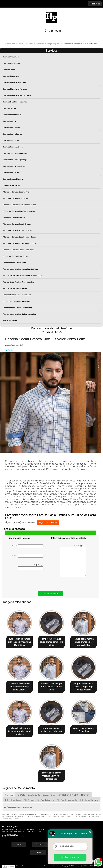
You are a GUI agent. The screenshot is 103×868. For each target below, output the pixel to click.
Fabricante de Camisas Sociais (15, 288)
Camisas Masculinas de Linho (15, 83)
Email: (27, 556)
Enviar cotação (51, 594)
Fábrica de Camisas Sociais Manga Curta (19, 237)
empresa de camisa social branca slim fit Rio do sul (52, 641)
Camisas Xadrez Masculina (14, 179)
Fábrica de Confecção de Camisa (16, 256)
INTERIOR (85, 792)
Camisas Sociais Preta (12, 173)
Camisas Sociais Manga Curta (15, 153)
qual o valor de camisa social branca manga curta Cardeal (19, 685)
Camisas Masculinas (11, 76)
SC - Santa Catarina (89, 797)
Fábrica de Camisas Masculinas (16, 198)
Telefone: (31, 567)
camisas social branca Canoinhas (84, 728)
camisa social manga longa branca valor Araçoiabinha (83, 641)
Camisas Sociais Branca (13, 134)
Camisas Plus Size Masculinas (15, 102)
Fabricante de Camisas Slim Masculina (19, 282)
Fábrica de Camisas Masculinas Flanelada (20, 205)
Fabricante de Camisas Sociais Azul (17, 295)
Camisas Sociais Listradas (13, 147)
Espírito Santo (34, 792)
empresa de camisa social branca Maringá (51, 728)
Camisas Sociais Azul (12, 128)
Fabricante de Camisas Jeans (15, 263)
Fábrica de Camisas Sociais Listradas (18, 230)
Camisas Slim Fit (10, 108)
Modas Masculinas (10, 320)
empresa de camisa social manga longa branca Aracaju (83, 685)
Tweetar (9, 350)
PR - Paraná (29, 797)
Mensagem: (73, 560)
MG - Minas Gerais (13, 797)
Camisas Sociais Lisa (11, 140)
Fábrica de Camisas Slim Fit (14, 218)
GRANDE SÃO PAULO (68, 792)
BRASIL (21, 792)
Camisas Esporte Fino (12, 63)
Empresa (40, 842)
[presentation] (26, 580)
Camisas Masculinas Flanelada (15, 89)
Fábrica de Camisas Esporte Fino (16, 192)
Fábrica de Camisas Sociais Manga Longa (20, 243)
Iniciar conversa (70, 857)
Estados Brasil (49, 792)
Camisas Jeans (9, 70)
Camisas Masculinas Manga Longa (17, 95)
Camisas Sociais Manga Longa (15, 160)
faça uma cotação (48, 523)
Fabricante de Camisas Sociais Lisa (17, 301)
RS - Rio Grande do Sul (67, 797)
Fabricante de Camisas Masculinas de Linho (21, 269)
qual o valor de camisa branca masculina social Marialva (19, 729)
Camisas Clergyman (11, 57)
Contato (38, 850)
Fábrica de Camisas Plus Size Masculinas (19, 211)
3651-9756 (55, 31)
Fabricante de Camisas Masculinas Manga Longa (23, 275)
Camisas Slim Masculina (13, 115)
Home (19, 842)
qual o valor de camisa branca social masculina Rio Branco (19, 641)
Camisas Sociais (9, 121)
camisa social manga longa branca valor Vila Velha (52, 685)
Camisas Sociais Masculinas (14, 166)
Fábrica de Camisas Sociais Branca (17, 224)
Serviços (52, 51)
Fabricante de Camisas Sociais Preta (18, 308)
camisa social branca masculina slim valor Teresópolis (51, 773)
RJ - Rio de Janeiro (46, 797)
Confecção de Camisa (12, 185)
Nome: (27, 546)
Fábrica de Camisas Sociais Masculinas (18, 250)
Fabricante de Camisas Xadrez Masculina (20, 314)
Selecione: (10, 792)
